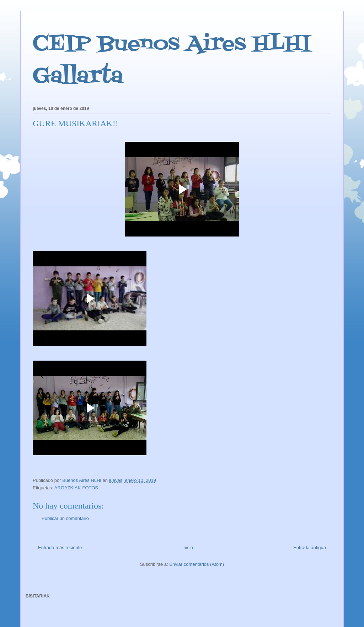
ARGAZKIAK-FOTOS (76, 488)
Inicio (188, 548)
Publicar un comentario (65, 518)
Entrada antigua (310, 548)
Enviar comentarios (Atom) (197, 564)
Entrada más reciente (60, 548)
